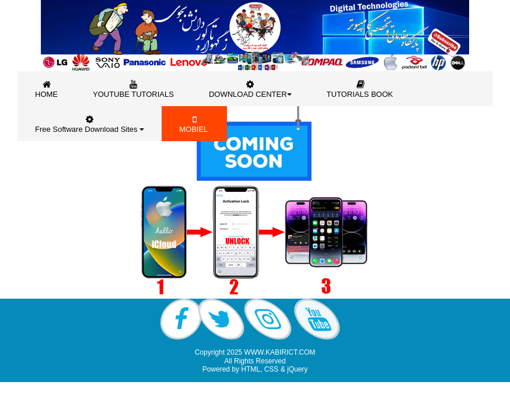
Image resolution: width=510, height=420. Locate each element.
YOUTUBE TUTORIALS (133, 89)
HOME (46, 89)
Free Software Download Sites (90, 124)
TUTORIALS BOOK (361, 89)
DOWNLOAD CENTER (250, 89)
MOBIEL (194, 124)
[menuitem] (46, 89)
